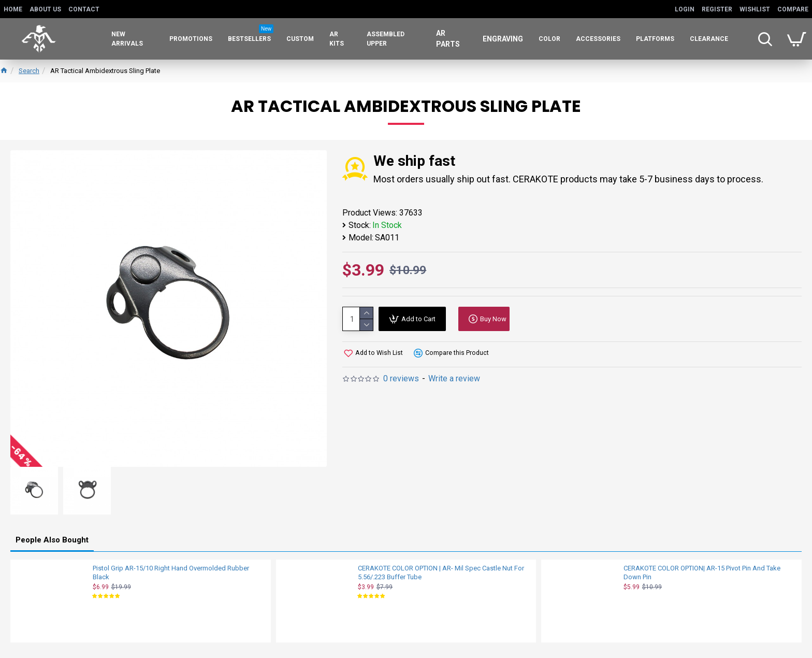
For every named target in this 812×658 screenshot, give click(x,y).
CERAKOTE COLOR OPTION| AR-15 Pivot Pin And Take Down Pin (702, 570)
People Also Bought (52, 537)
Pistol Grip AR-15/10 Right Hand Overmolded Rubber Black (171, 570)
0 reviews (401, 378)
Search (29, 71)
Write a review (454, 378)
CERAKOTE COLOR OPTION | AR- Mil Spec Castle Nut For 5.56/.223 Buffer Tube (441, 570)
